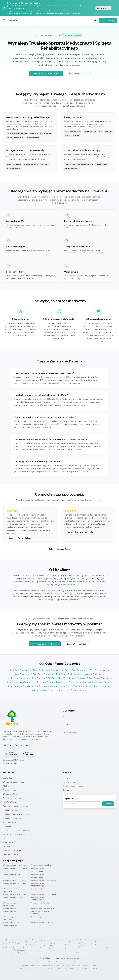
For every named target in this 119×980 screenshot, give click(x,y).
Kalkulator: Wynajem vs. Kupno (16, 810)
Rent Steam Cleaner (102, 682)
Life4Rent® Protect (11, 802)
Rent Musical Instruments (18, 678)
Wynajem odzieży (10, 911)
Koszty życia (8, 842)
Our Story (67, 724)
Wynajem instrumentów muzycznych (13, 890)
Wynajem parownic (11, 908)
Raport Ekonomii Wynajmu (14, 834)
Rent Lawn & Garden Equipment (52, 682)
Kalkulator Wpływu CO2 (13, 818)
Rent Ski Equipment (78, 678)
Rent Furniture (39, 678)
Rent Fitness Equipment (100, 678)
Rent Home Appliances (79, 682)
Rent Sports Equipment (67, 674)
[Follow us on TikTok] (11, 745)
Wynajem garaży (10, 926)
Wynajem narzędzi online (41, 865)
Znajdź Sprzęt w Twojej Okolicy (46, 73)
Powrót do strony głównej (48, 35)
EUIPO (60, 969)
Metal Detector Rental (18, 686)
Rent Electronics (80, 670)
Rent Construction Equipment (20, 682)
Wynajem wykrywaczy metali (43, 908)
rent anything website (42, 965)
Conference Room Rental (59, 690)
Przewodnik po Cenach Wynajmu (17, 830)
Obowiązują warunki (15, 8)
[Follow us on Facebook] (22, 745)
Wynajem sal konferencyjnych (43, 922)
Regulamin (67, 778)
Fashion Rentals (39, 686)
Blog (5, 838)
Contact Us (67, 790)
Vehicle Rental (38, 690)
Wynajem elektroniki (11, 874)
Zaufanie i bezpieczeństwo (74, 786)
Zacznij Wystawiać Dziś (76, 644)
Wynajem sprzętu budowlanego (38, 899)
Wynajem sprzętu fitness (13, 898)
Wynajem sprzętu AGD (40, 903)
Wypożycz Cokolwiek (66, 585)
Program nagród (10, 790)
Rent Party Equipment (39, 670)
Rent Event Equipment (43, 674)
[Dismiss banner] (115, 8)
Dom (65, 716)
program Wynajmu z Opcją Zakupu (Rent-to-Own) (65, 472)
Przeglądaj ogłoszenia (12, 798)
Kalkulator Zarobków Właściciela (16, 814)
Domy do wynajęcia (39, 917)
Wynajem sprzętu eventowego (43, 880)
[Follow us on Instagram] (5, 745)
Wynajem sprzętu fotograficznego (38, 885)
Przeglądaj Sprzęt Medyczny (45, 644)
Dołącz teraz (103, 8)
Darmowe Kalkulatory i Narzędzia (17, 806)
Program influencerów (12, 850)
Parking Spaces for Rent (59, 686)
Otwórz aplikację (108, 20)
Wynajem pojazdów (11, 922)
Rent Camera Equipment (92, 674)
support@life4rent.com (16, 760)
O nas (65, 720)
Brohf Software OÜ (51, 962)
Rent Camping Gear (99, 670)
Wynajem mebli (37, 889)
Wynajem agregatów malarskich (12, 918)
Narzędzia (13, 20)
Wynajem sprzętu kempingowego (38, 876)
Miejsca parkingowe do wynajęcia (40, 913)
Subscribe (108, 804)
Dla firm (6, 786)
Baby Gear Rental (22, 674)
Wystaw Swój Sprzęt (78, 73)
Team (65, 728)
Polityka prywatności (71, 782)
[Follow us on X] (16, 745)
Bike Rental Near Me (57, 678)
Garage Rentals (80, 690)
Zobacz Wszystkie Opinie (60, 549)
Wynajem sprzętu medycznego (16, 865)
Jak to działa (8, 778)
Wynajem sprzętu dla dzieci (14, 880)
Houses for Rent (102, 686)
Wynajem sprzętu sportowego (16, 883)
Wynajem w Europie (11, 794)
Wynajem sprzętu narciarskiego (43, 894)
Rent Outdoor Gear (60, 670)
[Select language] (95, 20)
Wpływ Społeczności (12, 822)
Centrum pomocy (70, 732)
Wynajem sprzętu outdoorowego (38, 870)
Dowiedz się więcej (72, 13)
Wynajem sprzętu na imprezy (15, 868)
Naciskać (7, 846)
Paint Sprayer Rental (82, 686)
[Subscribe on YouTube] (27, 745)
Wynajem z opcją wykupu (14, 782)
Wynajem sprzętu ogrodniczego (10, 904)
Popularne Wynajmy (11, 826)
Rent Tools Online (18, 670)
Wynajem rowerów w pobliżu (15, 894)
